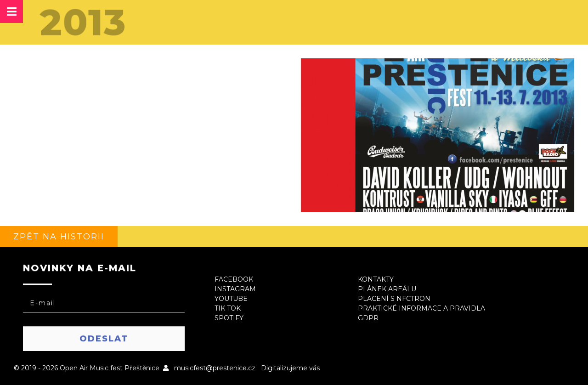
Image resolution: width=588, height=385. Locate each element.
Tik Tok (228, 308)
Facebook (234, 279)
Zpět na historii (59, 237)
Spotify (229, 318)
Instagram (235, 289)
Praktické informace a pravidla (421, 308)
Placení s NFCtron (394, 299)
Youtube (231, 299)
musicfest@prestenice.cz (215, 368)
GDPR (368, 318)
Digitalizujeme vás (290, 368)
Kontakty (376, 279)
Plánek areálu (387, 289)
